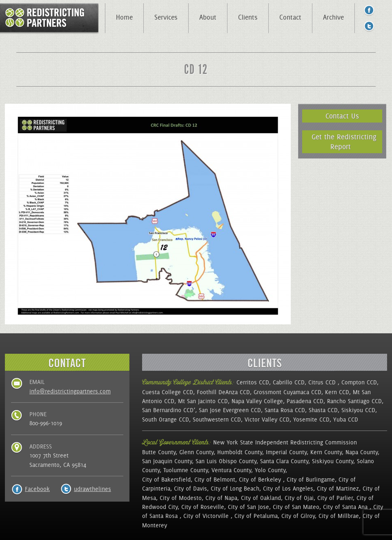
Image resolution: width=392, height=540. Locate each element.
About (208, 17)
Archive (333, 17)
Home (124, 17)
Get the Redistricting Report (344, 142)
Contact (290, 17)
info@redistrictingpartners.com (70, 391)
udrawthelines (92, 489)
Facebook (37, 489)
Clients (248, 17)
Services (166, 17)
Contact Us (342, 116)
